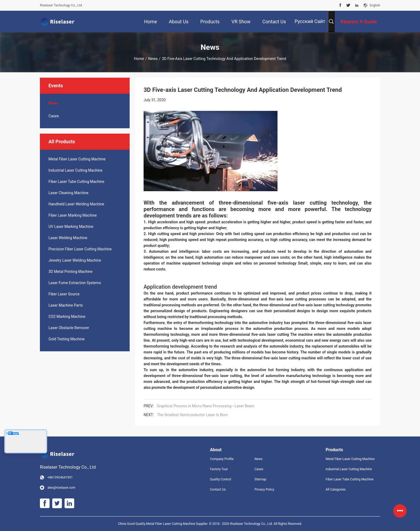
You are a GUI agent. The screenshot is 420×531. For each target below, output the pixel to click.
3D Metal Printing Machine (70, 272)
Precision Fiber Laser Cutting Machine (80, 249)
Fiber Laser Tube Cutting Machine (76, 182)
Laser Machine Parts (66, 305)
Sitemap (260, 479)
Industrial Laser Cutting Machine (76, 170)
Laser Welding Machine (68, 238)
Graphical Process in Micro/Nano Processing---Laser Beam (206, 406)
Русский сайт (310, 21)
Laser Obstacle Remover (69, 328)
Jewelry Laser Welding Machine (75, 260)
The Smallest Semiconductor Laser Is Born (192, 415)
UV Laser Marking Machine (71, 227)
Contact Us (218, 489)
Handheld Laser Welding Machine (76, 204)
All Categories (336, 489)
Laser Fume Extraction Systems (75, 283)
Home (139, 59)
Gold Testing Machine (67, 339)
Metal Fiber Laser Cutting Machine (77, 159)
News (153, 59)
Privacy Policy (264, 489)
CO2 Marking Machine (67, 317)
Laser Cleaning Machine (68, 193)
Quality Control (221, 479)
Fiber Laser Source (64, 294)
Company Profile (222, 459)
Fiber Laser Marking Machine (73, 215)
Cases (54, 116)
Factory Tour (219, 469)
